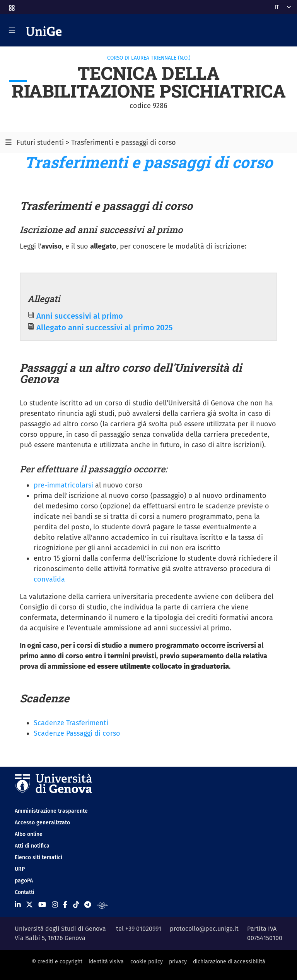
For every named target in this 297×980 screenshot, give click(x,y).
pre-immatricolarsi (63, 485)
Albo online (29, 834)
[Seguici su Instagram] (55, 905)
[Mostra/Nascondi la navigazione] (12, 30)
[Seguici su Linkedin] (18, 905)
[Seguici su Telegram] (88, 905)
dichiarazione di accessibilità (229, 962)
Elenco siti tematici (38, 857)
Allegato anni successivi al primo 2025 (105, 328)
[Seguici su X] (29, 905)
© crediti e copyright (57, 962)
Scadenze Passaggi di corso (77, 733)
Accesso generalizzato (42, 823)
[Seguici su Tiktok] (76, 905)
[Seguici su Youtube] (42, 905)
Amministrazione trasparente (51, 811)
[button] (11, 6)
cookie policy (147, 962)
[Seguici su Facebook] (65, 905)
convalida (49, 579)
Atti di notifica (32, 846)
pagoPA (24, 881)
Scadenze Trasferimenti (71, 723)
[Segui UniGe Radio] (102, 905)
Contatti (25, 892)
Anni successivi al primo (80, 316)
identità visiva (106, 962)
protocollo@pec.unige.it (204, 929)
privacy (178, 962)
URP (20, 869)
